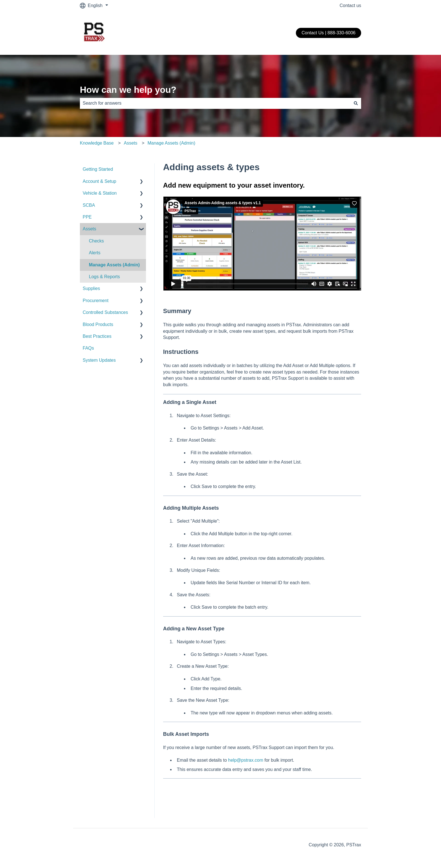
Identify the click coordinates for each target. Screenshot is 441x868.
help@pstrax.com (246, 760)
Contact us (350, 5)
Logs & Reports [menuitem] (104, 277)
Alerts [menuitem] (95, 253)
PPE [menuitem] (87, 217)
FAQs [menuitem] (88, 348)
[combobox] (215, 103)
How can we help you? (128, 90)
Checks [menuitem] (96, 241)
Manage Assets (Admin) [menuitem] (114, 265)
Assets (130, 143)
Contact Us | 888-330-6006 (328, 33)
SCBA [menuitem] (89, 205)
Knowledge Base (97, 143)
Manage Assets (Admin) (171, 143)
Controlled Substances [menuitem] (105, 312)
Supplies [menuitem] (91, 288)
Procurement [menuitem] (96, 301)
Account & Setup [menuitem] (99, 181)
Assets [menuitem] (89, 229)
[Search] (356, 103)
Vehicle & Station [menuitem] (100, 193)
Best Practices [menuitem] (97, 336)
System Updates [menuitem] (99, 360)
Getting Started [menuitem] (98, 169)
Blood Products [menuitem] (98, 324)
